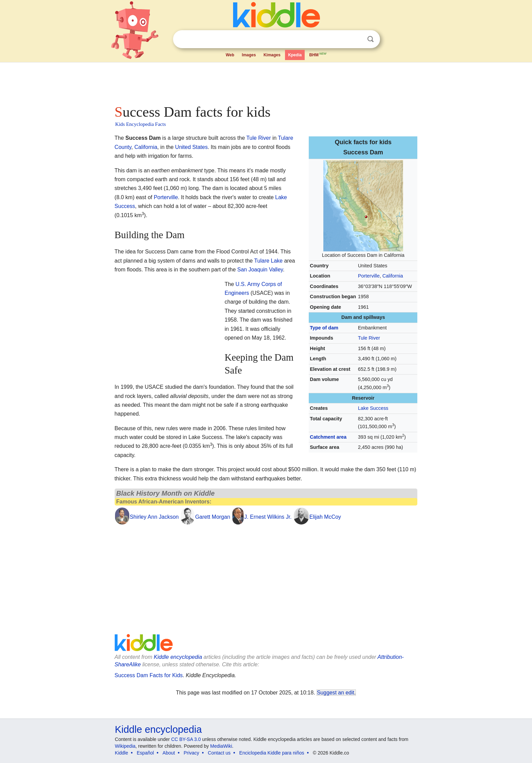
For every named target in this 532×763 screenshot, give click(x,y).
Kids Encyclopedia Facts (141, 124)
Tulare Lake (268, 261)
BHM (318, 54)
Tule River (369, 338)
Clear (357, 39)
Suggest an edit (336, 693)
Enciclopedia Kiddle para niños (272, 753)
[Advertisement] (266, 81)
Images (249, 55)
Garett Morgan (213, 517)
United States (191, 147)
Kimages (272, 55)
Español (145, 753)
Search (370, 39)
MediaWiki (221, 746)
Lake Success (373, 408)
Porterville (369, 276)
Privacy (191, 753)
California (393, 276)
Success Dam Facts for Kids (149, 675)
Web (230, 55)
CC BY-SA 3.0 (186, 739)
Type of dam (324, 328)
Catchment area (328, 437)
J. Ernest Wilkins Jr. (268, 517)
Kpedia (295, 55)
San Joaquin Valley (260, 270)
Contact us (219, 753)
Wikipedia (125, 746)
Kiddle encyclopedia (178, 657)
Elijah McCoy (325, 517)
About (169, 753)
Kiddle (122, 753)
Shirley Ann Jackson (154, 517)
